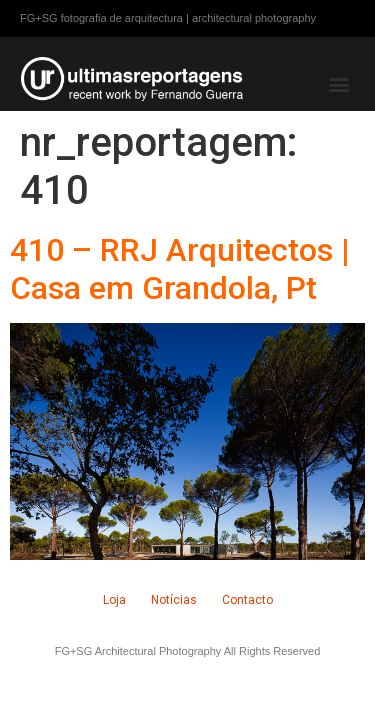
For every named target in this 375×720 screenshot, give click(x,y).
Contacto (247, 600)
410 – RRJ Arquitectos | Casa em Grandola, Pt (180, 269)
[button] (338, 83)
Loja (114, 600)
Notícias (174, 600)
